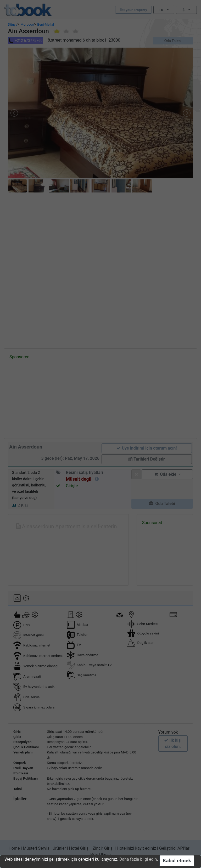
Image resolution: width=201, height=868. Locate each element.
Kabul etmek (177, 861)
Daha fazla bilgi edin (138, 859)
